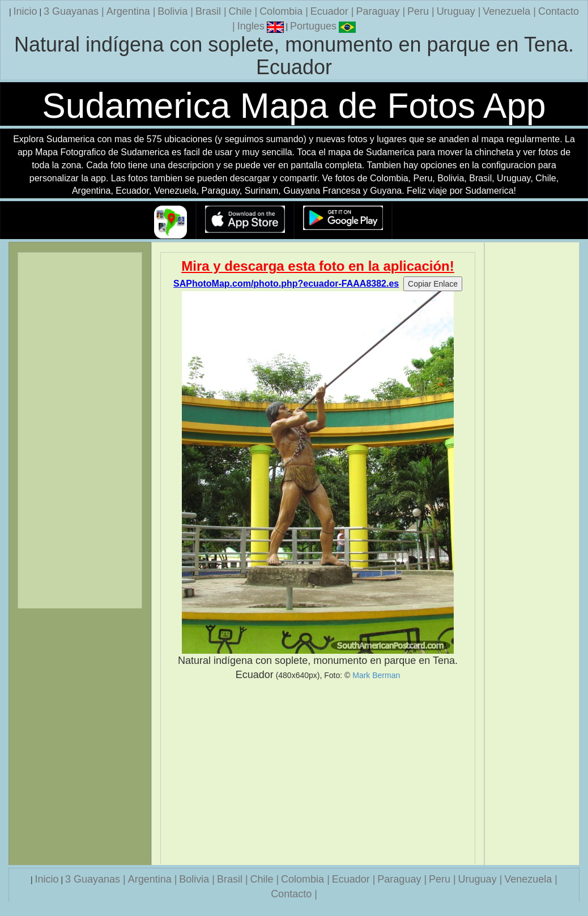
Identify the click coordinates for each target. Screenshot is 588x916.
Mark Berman (376, 675)
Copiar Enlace (433, 284)
